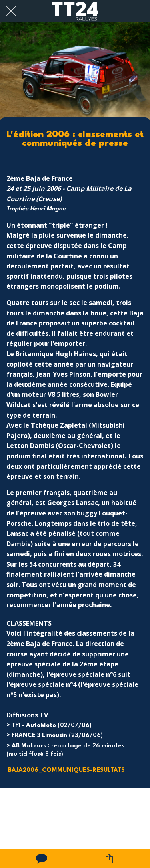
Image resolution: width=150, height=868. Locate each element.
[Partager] (109, 858)
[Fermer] (11, 11)
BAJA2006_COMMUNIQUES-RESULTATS (66, 770)
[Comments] (41, 858)
